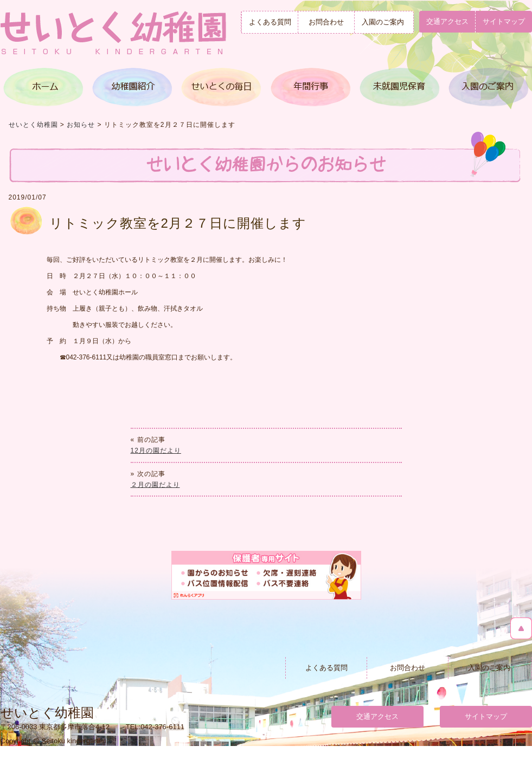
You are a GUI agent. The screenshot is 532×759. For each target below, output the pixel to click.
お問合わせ (326, 22)
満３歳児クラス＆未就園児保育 (398, 87)
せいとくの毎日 (221, 87)
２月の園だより (155, 485)
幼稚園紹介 (133, 87)
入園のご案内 (383, 22)
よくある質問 (270, 22)
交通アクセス (447, 21)
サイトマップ (486, 716)
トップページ (44, 87)
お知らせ (81, 125)
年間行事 (310, 87)
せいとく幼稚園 (33, 125)
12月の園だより (156, 451)
